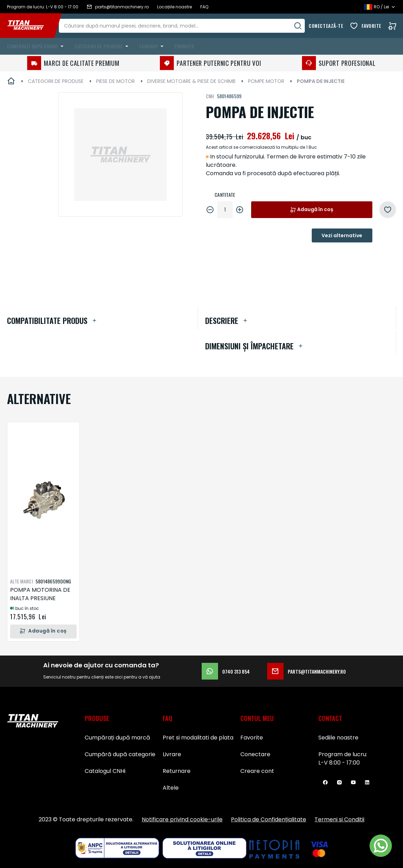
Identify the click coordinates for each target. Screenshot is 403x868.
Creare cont (257, 771)
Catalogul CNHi (105, 771)
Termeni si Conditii (339, 819)
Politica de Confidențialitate (269, 819)
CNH (210, 96)
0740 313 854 (226, 671)
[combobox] (188, 26)
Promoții (184, 46)
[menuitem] (37, 46)
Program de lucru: (343, 754)
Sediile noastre (338, 738)
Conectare (255, 754)
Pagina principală (11, 81)
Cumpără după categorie (120, 754)
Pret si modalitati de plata (198, 738)
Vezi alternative (342, 235)
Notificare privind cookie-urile (182, 819)
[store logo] (31, 26)
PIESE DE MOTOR (115, 81)
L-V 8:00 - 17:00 (339, 763)
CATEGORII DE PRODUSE (56, 81)
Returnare (177, 771)
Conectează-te (326, 26)
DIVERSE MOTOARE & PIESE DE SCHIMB (191, 81)
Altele (171, 788)
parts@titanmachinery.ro (307, 671)
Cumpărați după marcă (117, 738)
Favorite (371, 26)
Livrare (172, 754)
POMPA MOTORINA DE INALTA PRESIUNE (40, 594)
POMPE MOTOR (266, 81)
